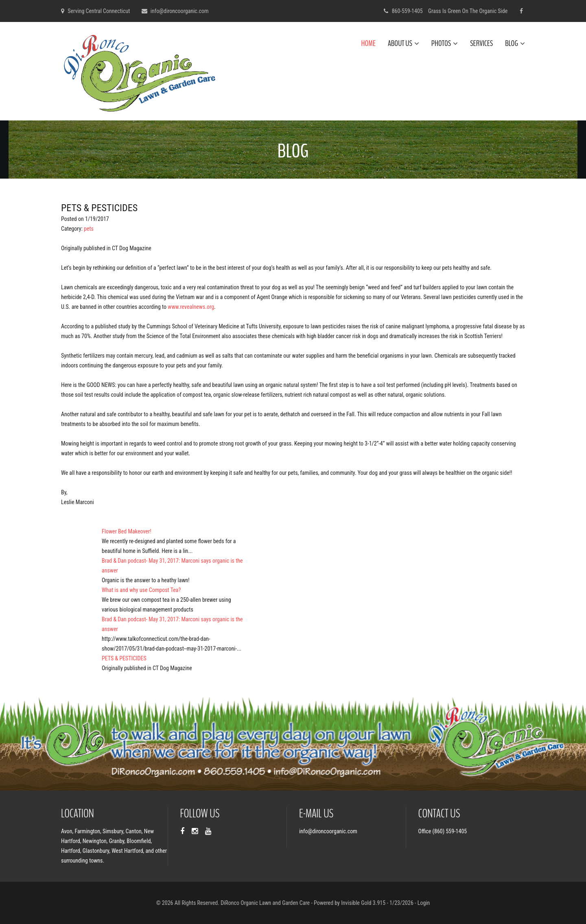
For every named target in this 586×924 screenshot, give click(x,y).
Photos (445, 43)
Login (424, 903)
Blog (515, 43)
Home (368, 43)
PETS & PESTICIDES (124, 658)
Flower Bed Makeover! (127, 531)
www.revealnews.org (191, 307)
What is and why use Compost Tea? (141, 590)
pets (89, 229)
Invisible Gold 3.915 (364, 903)
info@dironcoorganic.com (180, 11)
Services (481, 43)
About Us (403, 43)
